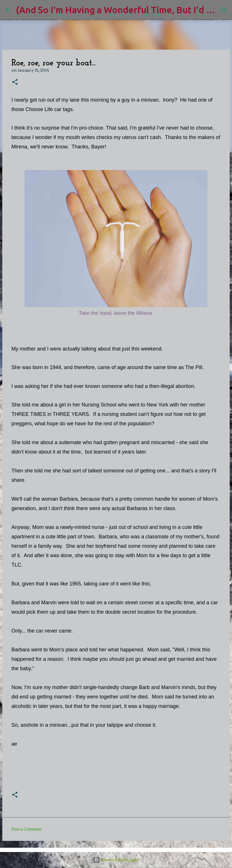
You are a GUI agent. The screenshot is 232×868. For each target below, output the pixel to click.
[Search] (224, 10)
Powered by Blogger (116, 860)
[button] (15, 82)
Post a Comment (27, 829)
